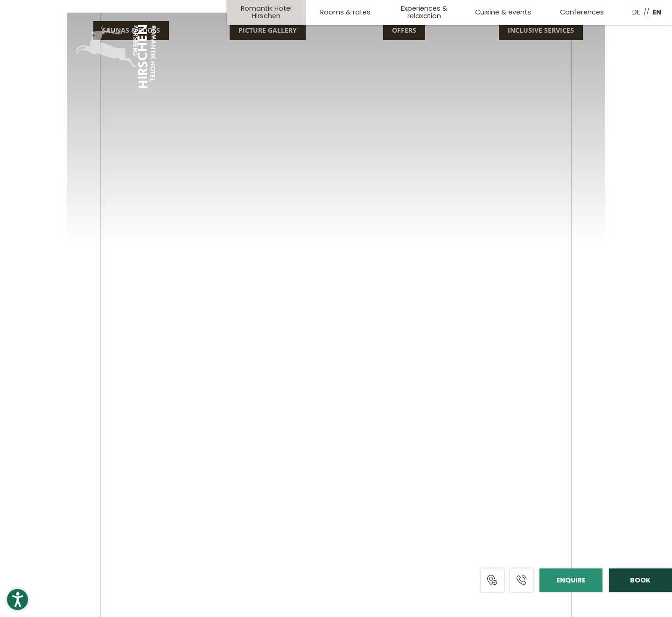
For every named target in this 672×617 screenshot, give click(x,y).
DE (636, 12)
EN (657, 12)
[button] (17, 599)
